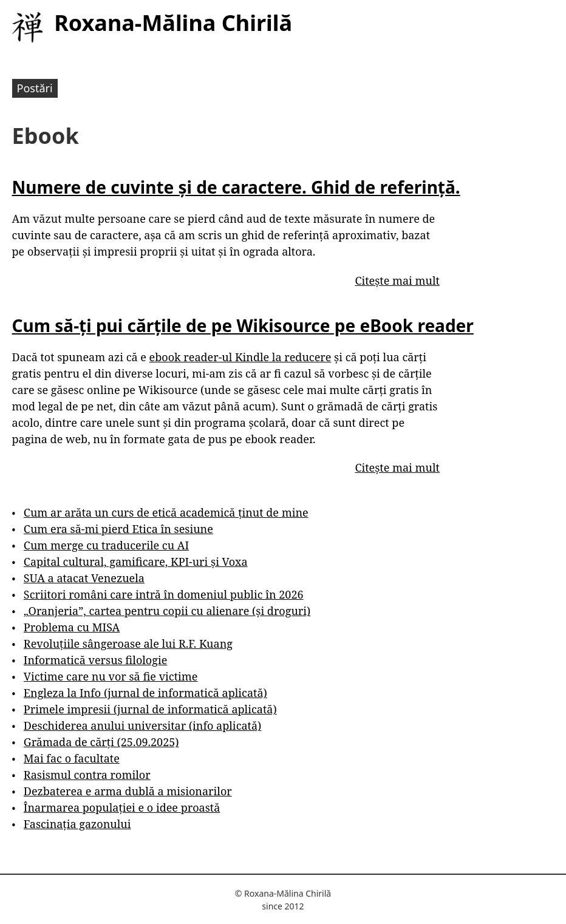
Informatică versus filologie (95, 660)
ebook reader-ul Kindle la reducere (240, 357)
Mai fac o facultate (72, 758)
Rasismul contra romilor (87, 775)
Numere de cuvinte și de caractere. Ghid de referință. (236, 187)
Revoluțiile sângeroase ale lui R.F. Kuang (128, 644)
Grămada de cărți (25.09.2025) (101, 742)
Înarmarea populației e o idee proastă (122, 807)
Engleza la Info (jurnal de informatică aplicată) (145, 693)
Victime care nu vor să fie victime (111, 676)
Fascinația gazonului (77, 824)
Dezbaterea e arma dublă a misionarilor (128, 791)
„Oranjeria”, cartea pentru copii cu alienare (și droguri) (167, 611)
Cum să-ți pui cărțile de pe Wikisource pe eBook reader (243, 325)
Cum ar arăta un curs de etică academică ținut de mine (166, 512)
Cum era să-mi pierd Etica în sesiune (118, 529)
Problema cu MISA (72, 627)
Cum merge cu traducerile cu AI (106, 545)
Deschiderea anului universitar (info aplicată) (142, 725)
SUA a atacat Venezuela (84, 578)
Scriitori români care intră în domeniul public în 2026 (164, 594)
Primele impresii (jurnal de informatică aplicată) (150, 709)
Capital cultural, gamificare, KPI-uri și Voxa (136, 562)
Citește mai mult (397, 280)
